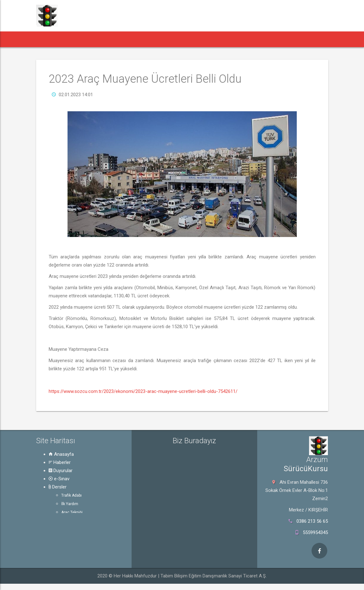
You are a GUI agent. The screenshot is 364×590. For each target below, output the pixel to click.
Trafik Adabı (71, 495)
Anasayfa (61, 454)
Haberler (60, 462)
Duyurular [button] (113, 39)
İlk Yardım (70, 504)
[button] (47, 39)
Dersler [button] (176, 39)
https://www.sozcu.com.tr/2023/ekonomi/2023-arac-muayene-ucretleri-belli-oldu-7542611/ (143, 391)
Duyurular (61, 471)
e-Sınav (59, 479)
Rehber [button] (209, 39)
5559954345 (315, 532)
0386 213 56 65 (312, 521)
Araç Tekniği (72, 512)
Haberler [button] (76, 39)
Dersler (58, 487)
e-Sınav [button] (146, 39)
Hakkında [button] (244, 39)
